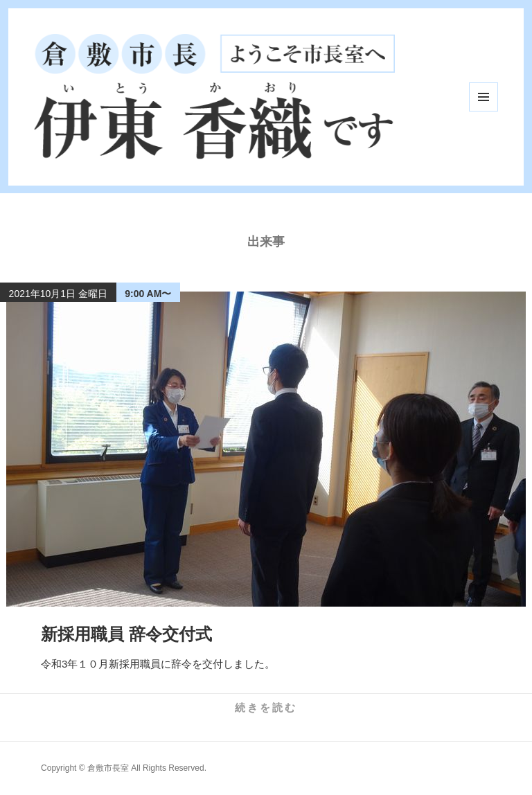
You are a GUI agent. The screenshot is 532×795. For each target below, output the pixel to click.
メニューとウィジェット (484, 97)
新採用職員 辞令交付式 (126, 634)
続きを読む (266, 707)
